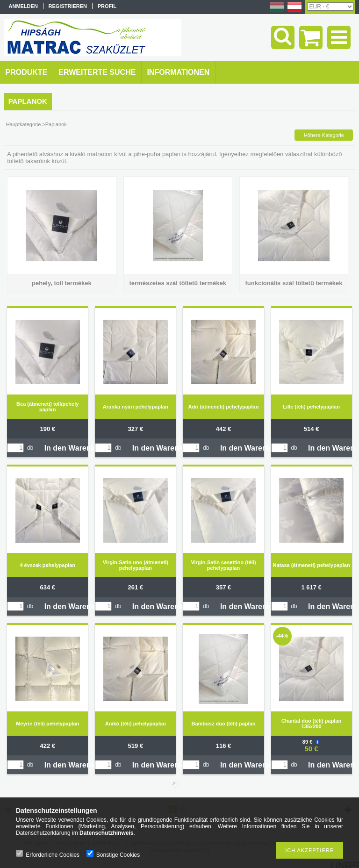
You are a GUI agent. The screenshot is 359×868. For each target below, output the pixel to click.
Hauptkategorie (24, 124)
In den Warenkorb (76, 448)
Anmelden (23, 6)
